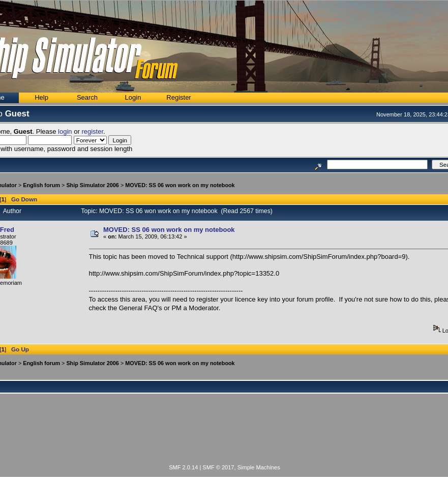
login (65, 131)
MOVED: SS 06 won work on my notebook (180, 185)
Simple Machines (259, 467)
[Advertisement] (225, 435)
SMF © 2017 (218, 467)
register (92, 131)
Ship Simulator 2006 (93, 185)
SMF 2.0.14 (183, 467)
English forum (41, 185)
